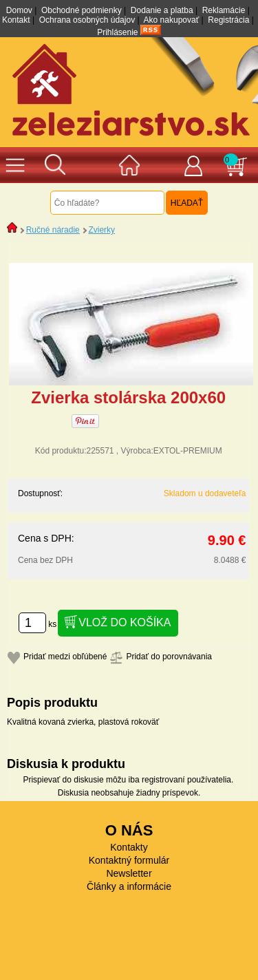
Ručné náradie (53, 230)
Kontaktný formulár (129, 860)
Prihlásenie (117, 32)
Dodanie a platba (162, 10)
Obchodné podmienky (82, 10)
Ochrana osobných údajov (87, 20)
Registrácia (228, 20)
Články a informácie (129, 886)
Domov (19, 10)
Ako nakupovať (172, 20)
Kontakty (129, 847)
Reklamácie (224, 10)
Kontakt (16, 20)
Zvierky (101, 230)
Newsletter (129, 873)
